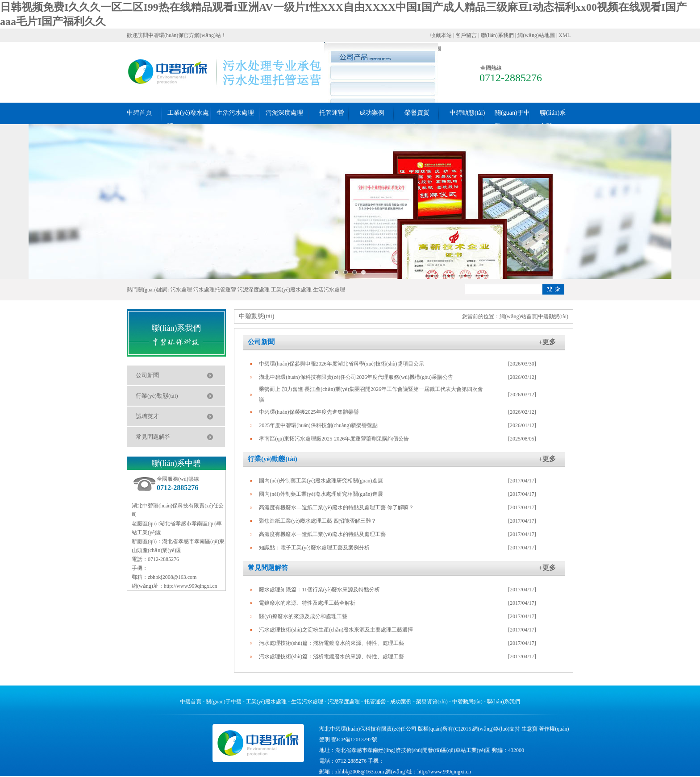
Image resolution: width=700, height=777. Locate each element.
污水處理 (181, 290)
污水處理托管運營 (215, 290)
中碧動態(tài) (467, 113)
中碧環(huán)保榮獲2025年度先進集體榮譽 (309, 412)
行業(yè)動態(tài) (157, 396)
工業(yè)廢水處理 (291, 290)
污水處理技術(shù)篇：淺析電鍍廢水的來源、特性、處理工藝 (331, 643)
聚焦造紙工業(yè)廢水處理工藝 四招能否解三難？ (317, 521)
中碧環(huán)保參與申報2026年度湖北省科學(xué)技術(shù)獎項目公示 (341, 364)
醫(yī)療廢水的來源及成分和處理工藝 (303, 616)
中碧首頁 (139, 113)
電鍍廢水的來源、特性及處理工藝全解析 (307, 603)
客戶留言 (466, 35)
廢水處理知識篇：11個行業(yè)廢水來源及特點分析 (319, 590)
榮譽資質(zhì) (432, 702)
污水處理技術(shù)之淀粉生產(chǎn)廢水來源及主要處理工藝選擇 (336, 630)
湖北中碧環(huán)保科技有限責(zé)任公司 (368, 729)
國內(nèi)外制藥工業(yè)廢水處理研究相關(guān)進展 (321, 481)
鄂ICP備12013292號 (354, 740)
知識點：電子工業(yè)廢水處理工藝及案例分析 (314, 548)
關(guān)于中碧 (223, 702)
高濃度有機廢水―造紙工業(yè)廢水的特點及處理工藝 (322, 534)
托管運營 (332, 113)
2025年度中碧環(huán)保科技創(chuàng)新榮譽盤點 (318, 425)
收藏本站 (441, 35)
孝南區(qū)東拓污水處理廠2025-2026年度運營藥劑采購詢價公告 (334, 439)
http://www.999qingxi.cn (191, 586)
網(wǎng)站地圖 (536, 35)
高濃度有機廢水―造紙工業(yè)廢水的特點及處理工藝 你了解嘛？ (336, 507)
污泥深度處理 (284, 113)
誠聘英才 (147, 416)
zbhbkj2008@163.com (172, 577)
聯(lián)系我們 (497, 35)
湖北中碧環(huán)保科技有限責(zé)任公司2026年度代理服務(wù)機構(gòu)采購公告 (356, 377)
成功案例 (372, 113)
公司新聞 (147, 375)
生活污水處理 (235, 113)
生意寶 (529, 729)
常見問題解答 (153, 437)
